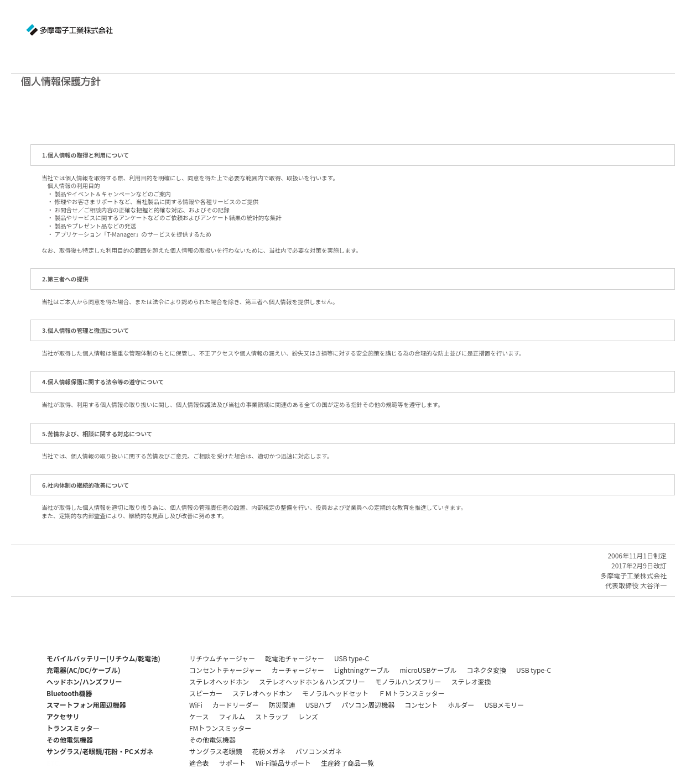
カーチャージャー (298, 670)
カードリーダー (236, 705)
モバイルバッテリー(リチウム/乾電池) (103, 658)
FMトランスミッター (220, 728)
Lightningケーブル (362, 670)
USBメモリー (504, 705)
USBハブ (319, 705)
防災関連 (282, 705)
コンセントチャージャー (225, 670)
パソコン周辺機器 (368, 705)
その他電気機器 (70, 739)
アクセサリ (63, 716)
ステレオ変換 (471, 681)
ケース (199, 716)
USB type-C (352, 658)
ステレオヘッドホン (219, 681)
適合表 (199, 763)
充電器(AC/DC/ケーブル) (83, 670)
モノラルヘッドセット (335, 693)
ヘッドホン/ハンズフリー (84, 681)
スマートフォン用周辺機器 (86, 705)
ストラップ (272, 716)
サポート (232, 763)
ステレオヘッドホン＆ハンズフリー (312, 681)
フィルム (232, 716)
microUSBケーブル (428, 670)
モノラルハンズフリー (408, 681)
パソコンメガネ (319, 751)
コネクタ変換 (487, 670)
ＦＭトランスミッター (412, 693)
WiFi (196, 705)
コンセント (421, 705)
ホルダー (461, 705)
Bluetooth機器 (69, 693)
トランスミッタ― (73, 728)
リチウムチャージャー (222, 658)
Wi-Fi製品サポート (283, 763)
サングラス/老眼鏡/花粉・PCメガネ (100, 751)
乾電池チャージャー (295, 658)
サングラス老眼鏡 (216, 751)
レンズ (308, 716)
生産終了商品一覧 (347, 763)
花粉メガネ (269, 751)
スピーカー (206, 693)
